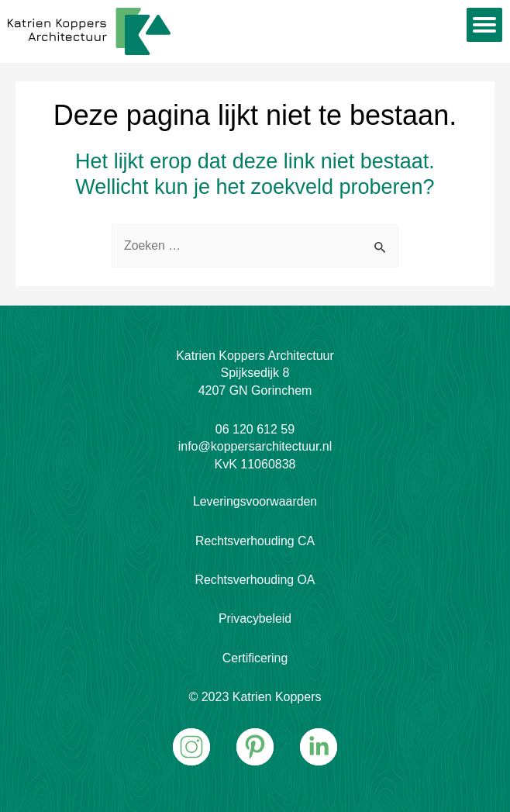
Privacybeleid (255, 619)
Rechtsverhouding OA (255, 580)
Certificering (255, 658)
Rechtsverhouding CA (255, 541)
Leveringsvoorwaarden (255, 501)
